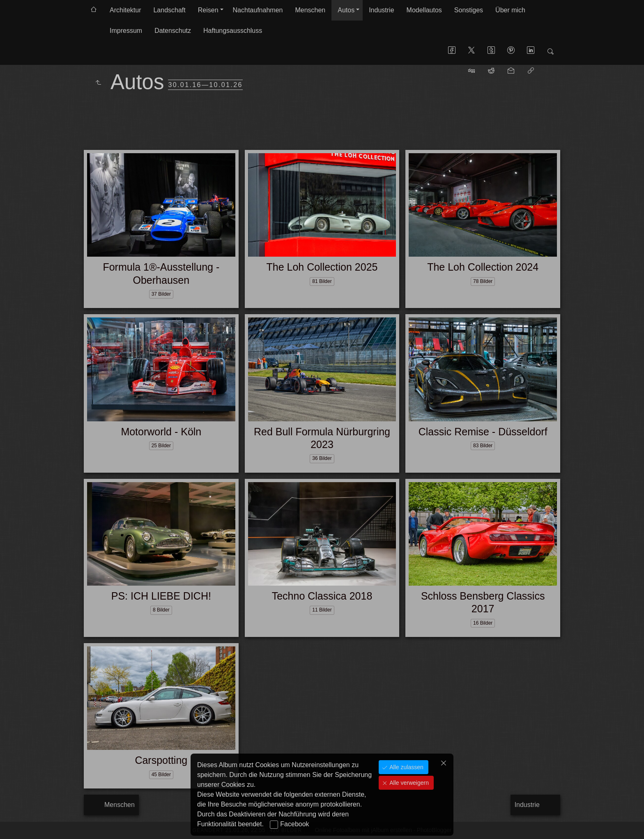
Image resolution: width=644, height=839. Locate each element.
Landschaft (169, 10)
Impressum (126, 31)
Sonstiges (469, 10)
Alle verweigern (408, 783)
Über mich (510, 10)
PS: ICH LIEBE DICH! (161, 596)
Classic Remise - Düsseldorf (483, 432)
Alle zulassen (405, 767)
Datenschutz (173, 31)
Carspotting (161, 760)
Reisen (208, 10)
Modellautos (424, 10)
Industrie (381, 10)
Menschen (310, 10)
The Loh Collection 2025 (322, 267)
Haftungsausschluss (233, 31)
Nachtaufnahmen (258, 10)
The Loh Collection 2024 (483, 267)
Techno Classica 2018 (322, 596)
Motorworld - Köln (161, 432)
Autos (346, 10)
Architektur (125, 10)
